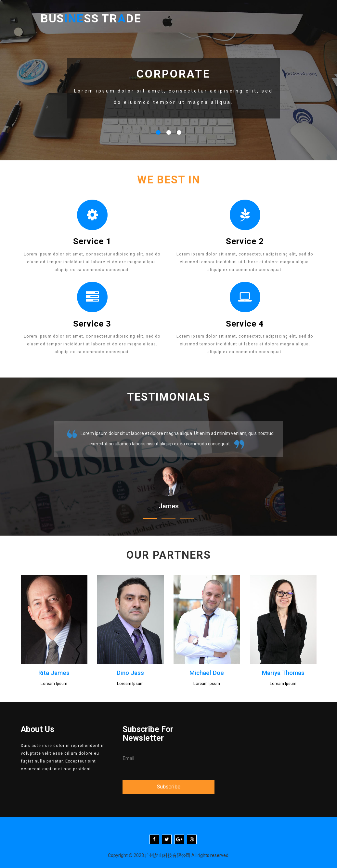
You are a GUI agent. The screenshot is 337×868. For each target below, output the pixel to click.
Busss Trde (95, 19)
